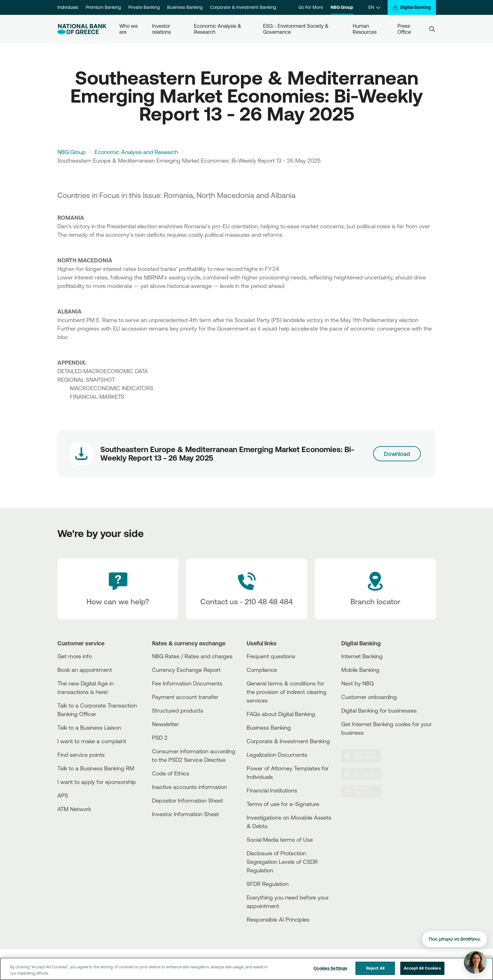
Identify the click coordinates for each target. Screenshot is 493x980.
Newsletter (165, 724)
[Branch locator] (375, 589)
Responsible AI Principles (278, 919)
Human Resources (365, 29)
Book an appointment (85, 670)
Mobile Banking (360, 670)
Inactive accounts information (189, 787)
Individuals (68, 7)
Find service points (81, 755)
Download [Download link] (397, 454)
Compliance (262, 670)
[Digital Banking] (412, 7)
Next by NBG (358, 683)
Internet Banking (362, 656)
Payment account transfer (185, 697)
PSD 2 (160, 738)
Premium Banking (103, 7)
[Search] (432, 29)
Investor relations (162, 29)
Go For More (311, 7)
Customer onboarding (369, 697)
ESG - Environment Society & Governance (296, 29)
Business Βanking (269, 727)
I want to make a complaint (92, 741)
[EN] (374, 7)
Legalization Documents (277, 755)
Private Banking (144, 7)
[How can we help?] (118, 589)
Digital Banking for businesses (379, 710)
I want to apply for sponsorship (97, 782)
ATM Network (74, 809)
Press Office (404, 29)
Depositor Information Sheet (188, 800)
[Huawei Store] (365, 791)
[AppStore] (365, 756)
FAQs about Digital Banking (281, 714)
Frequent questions (271, 656)
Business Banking (185, 7)
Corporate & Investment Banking (243, 7)
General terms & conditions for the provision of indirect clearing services (287, 692)
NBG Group (342, 7)
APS (63, 795)
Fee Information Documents (187, 683)
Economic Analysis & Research (218, 29)
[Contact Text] (247, 589)
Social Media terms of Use (280, 840)
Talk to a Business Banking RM (96, 768)
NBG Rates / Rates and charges (192, 656)
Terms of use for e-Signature (283, 804)
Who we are (129, 29)
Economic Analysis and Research (136, 152)
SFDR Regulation (268, 884)
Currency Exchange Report (186, 670)
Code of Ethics (171, 773)
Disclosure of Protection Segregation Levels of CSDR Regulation (282, 862)
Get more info (75, 656)
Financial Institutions (272, 790)
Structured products (178, 710)
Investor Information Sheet (185, 814)
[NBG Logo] (82, 29)
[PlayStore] (365, 774)
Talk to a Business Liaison (89, 727)
